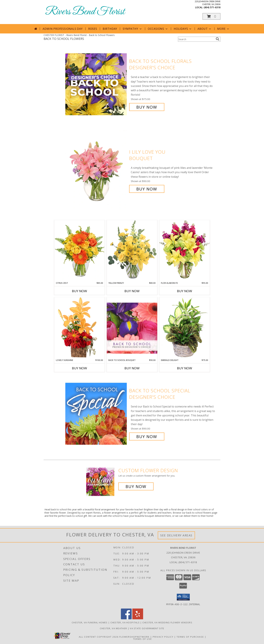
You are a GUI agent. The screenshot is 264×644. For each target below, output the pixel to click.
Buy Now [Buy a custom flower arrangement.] (136, 486)
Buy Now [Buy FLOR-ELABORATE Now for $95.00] (185, 291)
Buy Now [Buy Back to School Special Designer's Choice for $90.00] (147, 436)
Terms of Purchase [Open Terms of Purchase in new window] (190, 637)
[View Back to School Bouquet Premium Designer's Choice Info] (132, 328)
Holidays (183, 29)
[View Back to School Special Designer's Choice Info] (96, 414)
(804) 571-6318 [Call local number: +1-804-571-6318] (212, 7)
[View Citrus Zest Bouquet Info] (79, 251)
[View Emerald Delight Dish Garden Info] (185, 328)
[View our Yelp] (138, 618)
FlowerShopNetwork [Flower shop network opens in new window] (134, 637)
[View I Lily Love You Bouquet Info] (96, 170)
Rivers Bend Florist (85, 12)
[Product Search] (196, 39)
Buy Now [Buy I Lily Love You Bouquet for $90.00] (147, 189)
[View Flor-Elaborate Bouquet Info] (185, 251)
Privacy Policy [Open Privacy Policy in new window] (163, 637)
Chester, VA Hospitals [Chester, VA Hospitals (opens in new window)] (125, 622)
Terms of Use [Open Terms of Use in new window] (143, 639)
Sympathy (132, 29)
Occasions (158, 29)
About (205, 29)
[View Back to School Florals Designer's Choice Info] (96, 84)
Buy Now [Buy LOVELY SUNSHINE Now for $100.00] (79, 368)
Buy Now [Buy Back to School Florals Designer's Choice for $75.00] (147, 107)
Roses (93, 29)
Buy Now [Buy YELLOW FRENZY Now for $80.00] (132, 291)
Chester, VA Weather (113, 628)
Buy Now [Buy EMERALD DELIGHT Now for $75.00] (185, 368)
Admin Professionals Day (63, 29)
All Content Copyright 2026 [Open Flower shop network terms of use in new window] (99, 637)
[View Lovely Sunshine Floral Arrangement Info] (79, 328)
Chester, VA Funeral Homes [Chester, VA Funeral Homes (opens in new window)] (90, 622)
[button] (211, 16)
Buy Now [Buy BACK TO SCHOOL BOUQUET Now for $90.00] (132, 368)
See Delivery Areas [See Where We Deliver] (176, 535)
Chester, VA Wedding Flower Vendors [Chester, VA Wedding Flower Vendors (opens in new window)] (167, 622)
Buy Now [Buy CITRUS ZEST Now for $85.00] (79, 291)
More (223, 29)
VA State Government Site (147, 628)
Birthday (110, 29)
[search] (218, 39)
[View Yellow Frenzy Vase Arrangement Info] (132, 251)
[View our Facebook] (126, 618)
